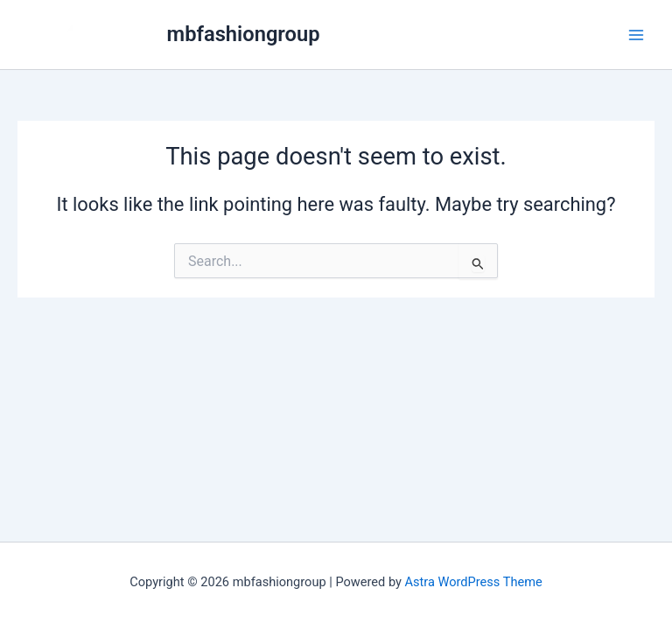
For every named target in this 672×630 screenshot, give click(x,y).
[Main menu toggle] (636, 35)
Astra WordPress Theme (474, 582)
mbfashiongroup (244, 34)
